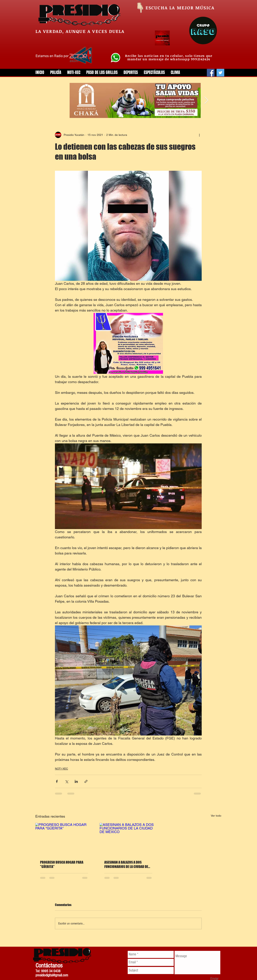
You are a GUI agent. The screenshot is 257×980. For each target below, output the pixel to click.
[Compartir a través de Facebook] (57, 781)
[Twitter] (220, 73)
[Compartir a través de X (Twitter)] (67, 781)
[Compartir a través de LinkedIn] (76, 781)
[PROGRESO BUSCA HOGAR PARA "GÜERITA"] (64, 839)
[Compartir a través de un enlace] (86, 781)
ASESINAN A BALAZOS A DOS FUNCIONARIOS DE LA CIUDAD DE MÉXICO (126, 864)
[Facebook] (211, 73)
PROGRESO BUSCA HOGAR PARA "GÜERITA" (62, 864)
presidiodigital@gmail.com (52, 975)
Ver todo (216, 816)
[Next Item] (206, 100)
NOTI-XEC (61, 769)
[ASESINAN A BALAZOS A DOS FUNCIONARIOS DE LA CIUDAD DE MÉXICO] (128, 839)
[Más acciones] (199, 135)
